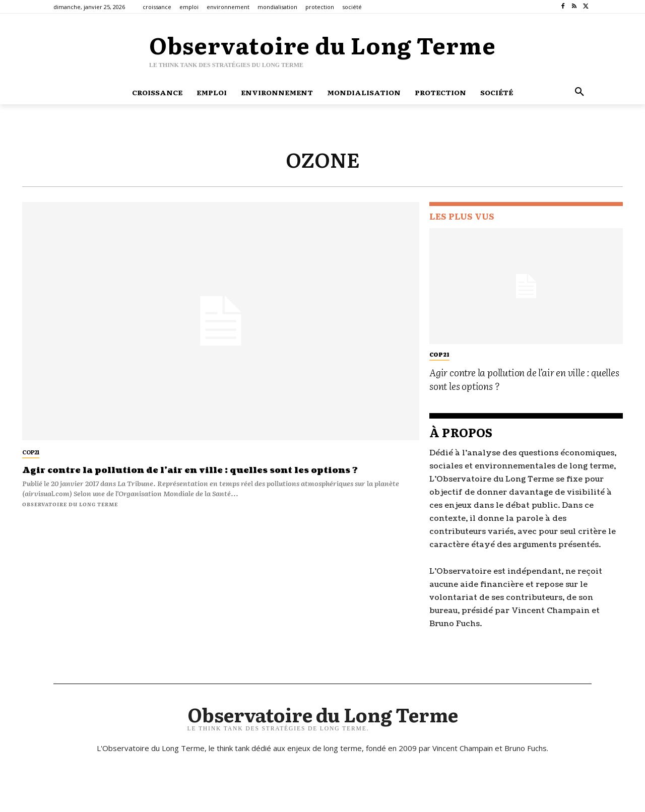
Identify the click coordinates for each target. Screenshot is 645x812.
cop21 (31, 452)
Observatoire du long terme (70, 504)
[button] (579, 92)
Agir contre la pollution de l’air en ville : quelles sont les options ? (204, 470)
